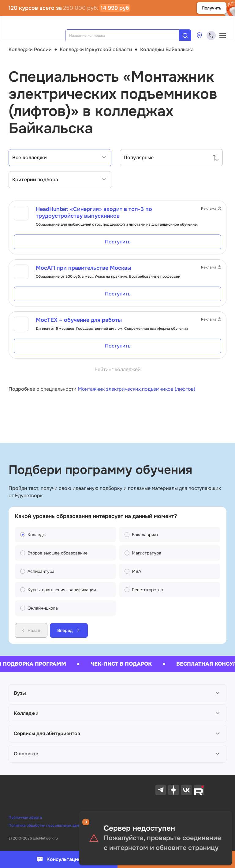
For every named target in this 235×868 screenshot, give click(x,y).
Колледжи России (30, 49)
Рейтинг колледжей (118, 369)
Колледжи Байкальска (167, 49)
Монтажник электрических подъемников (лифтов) (136, 389)
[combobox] (126, 36)
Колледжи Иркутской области (96, 49)
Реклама (211, 209)
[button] (117, 693)
